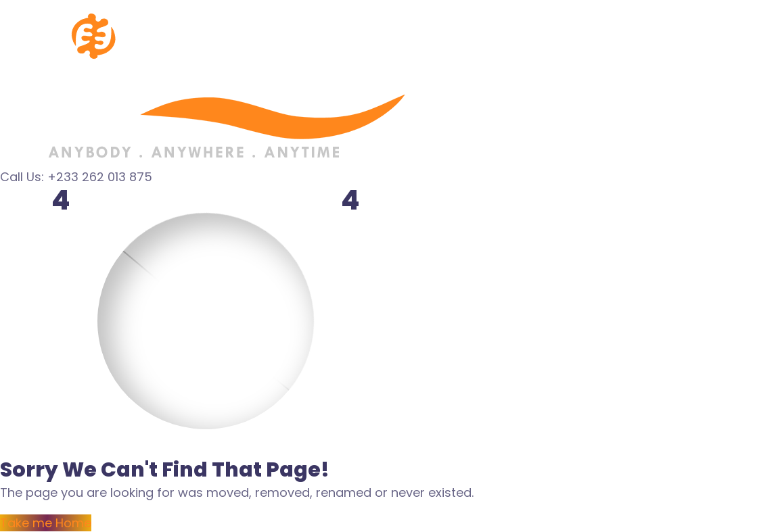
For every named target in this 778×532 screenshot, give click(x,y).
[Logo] (207, 9)
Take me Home (46, 523)
